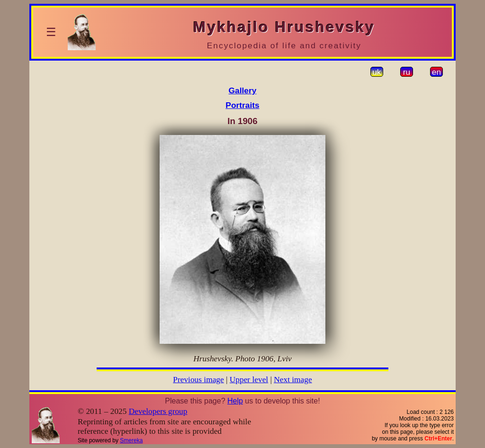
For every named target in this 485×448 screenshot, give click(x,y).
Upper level (249, 380)
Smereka (131, 440)
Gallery (243, 90)
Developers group (158, 411)
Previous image (198, 380)
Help (235, 401)
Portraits (242, 105)
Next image (293, 380)
